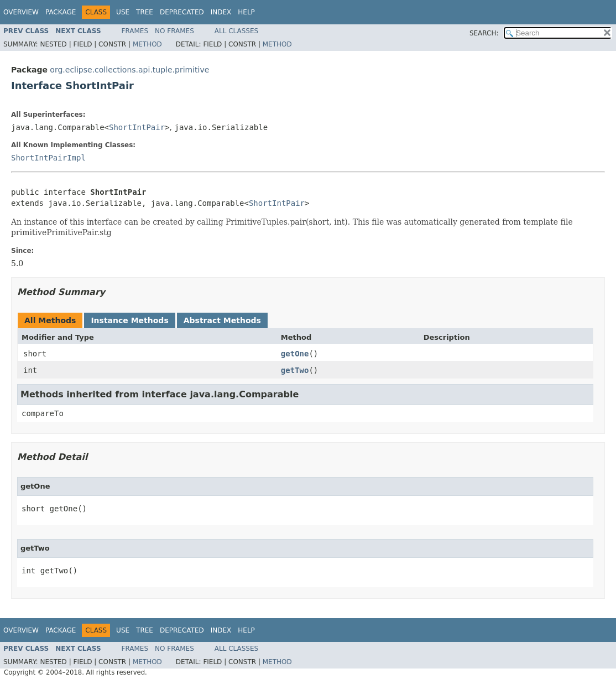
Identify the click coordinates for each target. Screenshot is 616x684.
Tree (145, 12)
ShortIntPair (137, 127)
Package (61, 12)
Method (147, 44)
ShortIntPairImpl (48, 158)
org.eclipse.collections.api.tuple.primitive (129, 70)
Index (221, 12)
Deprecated (182, 12)
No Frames (174, 31)
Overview (21, 12)
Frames (135, 31)
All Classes (236, 31)
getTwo (295, 370)
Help (246, 12)
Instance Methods (129, 320)
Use (123, 12)
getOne (295, 354)
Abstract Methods (222, 320)
